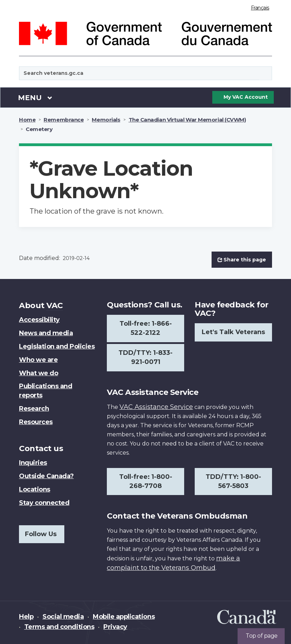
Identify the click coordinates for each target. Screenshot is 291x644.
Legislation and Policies (57, 346)
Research (34, 409)
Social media (63, 617)
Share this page (242, 260)
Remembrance (64, 120)
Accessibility (39, 320)
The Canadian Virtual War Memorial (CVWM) (187, 120)
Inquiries (33, 463)
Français (260, 8)
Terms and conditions (59, 627)
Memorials (106, 120)
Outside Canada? (46, 476)
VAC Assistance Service (156, 407)
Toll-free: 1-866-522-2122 (146, 328)
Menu (35, 97)
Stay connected (44, 503)
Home (27, 120)
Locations (35, 489)
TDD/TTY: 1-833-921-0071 (145, 357)
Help (26, 617)
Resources (36, 422)
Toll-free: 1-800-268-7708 (146, 481)
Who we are (38, 360)
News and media (46, 333)
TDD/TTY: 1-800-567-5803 (233, 481)
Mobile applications (124, 617)
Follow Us (41, 534)
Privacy (115, 627)
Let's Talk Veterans (233, 332)
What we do (38, 373)
